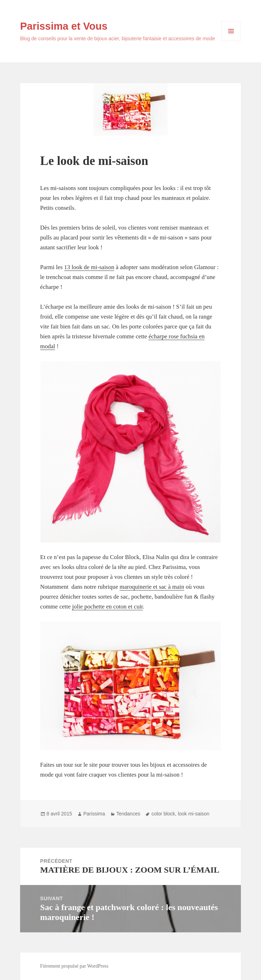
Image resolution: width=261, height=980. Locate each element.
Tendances (128, 814)
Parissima (94, 814)
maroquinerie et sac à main (152, 587)
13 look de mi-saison (89, 267)
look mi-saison (193, 814)
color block (163, 814)
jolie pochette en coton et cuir (107, 607)
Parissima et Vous (64, 26)
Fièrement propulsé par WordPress (74, 966)
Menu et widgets (231, 41)
